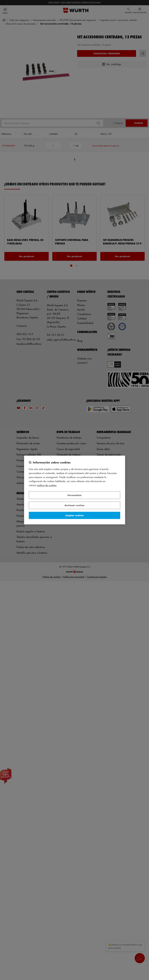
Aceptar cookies (75, 515)
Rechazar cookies (74, 505)
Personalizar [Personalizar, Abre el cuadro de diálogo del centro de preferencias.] (75, 495)
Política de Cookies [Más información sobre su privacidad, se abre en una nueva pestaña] (47, 485)
